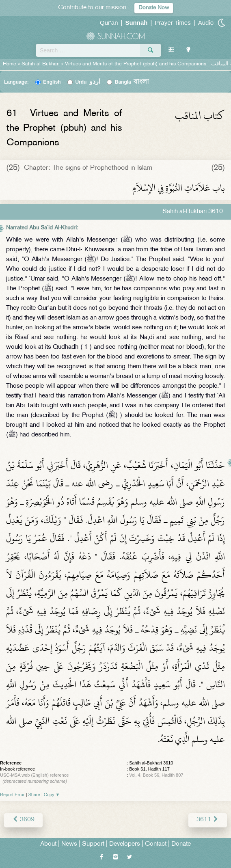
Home (10, 64)
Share (34, 795)
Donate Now (154, 8)
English (52, 82)
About (48, 844)
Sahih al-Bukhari (41, 64)
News (69, 844)
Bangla (132, 82)
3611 (208, 820)
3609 (23, 820)
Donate (181, 844)
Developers (125, 844)
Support (93, 844)
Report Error (12, 795)
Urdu (88, 82)
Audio (206, 23)
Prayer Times (173, 23)
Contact (156, 844)
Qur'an (109, 23)
